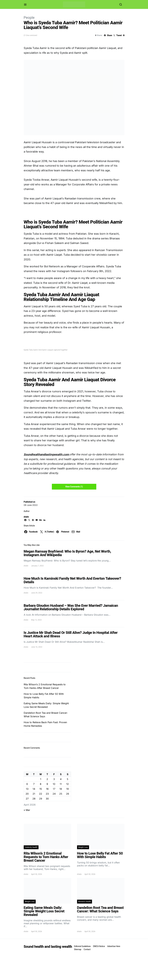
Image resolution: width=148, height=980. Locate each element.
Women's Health (85, 902)
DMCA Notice (99, 946)
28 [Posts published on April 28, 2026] (34, 799)
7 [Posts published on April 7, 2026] (34, 784)
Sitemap (78, 949)
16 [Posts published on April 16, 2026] (47, 789)
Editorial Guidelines (82, 946)
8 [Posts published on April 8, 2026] (41, 784)
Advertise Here (114, 946)
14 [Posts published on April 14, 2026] (34, 789)
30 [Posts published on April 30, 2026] (47, 799)
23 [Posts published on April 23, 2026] (47, 794)
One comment (32, 35)
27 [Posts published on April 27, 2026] (27, 799)
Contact (87, 949)
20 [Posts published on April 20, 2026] (27, 794)
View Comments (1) (74, 487)
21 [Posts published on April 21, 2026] (34, 794)
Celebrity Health (31, 847)
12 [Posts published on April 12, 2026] (67, 784)
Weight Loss (83, 847)
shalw (26, 517)
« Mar (27, 810)
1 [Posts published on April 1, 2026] (41, 779)
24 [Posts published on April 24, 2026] (54, 794)
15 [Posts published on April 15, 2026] (41, 789)
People (29, 18)
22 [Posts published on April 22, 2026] (41, 794)
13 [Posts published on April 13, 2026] (27, 789)
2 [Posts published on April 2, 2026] (47, 779)
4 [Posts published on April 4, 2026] (61, 779)
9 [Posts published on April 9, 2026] (47, 784)
